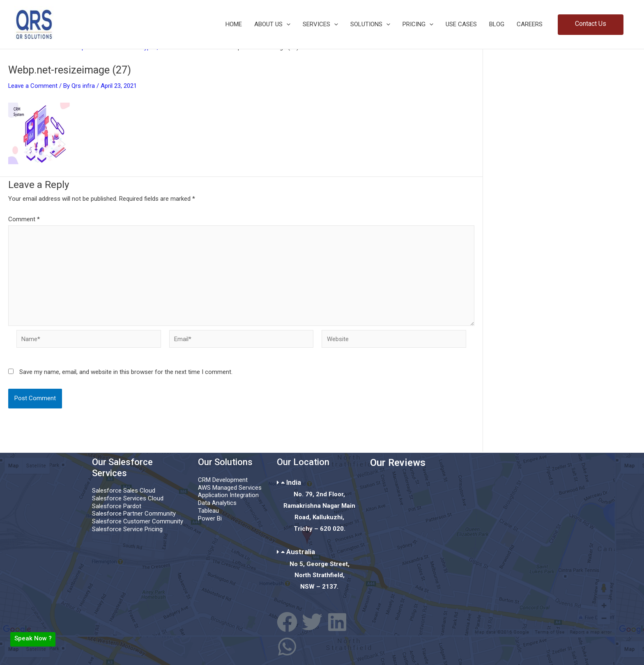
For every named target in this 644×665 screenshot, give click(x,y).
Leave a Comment (33, 86)
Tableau (208, 511)
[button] (286, 24)
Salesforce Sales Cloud (124, 491)
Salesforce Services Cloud (128, 498)
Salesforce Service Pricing (127, 529)
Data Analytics (217, 503)
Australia (301, 552)
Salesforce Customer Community (138, 522)
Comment (24, 219)
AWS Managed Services (230, 488)
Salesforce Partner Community (134, 514)
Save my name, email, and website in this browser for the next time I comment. (126, 373)
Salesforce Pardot (117, 506)
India (294, 482)
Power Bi (210, 518)
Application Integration (228, 495)
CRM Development (223, 480)
